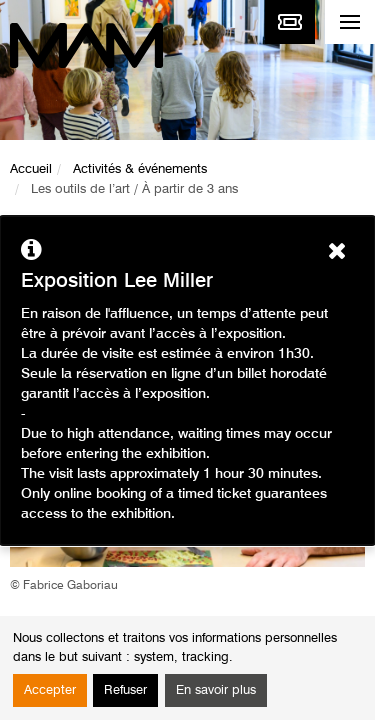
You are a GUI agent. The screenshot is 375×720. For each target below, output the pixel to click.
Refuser (125, 690)
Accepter (50, 690)
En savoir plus (216, 690)
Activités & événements (140, 169)
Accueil (31, 169)
